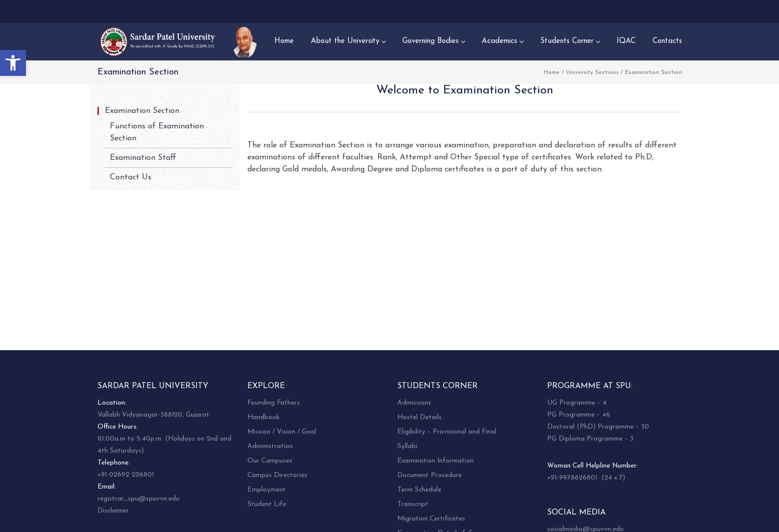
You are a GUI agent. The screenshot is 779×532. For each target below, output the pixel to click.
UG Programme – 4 (577, 403)
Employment (267, 490)
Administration (270, 446)
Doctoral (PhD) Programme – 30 (598, 427)
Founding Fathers (274, 403)
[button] (13, 63)
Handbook (263, 417)
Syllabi (407, 446)
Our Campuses (270, 461)
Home (552, 72)
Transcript (413, 504)
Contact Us (131, 177)
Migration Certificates (431, 519)
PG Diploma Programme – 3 (590, 439)
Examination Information (435, 461)
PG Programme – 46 (579, 415)
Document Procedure (429, 475)
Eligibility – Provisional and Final (447, 432)
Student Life (267, 504)
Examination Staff (143, 158)
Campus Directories (277, 475)
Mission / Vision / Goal (282, 432)
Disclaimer (113, 511)
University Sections (592, 72)
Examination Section (142, 111)
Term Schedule (419, 490)
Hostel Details (419, 417)
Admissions (414, 403)
